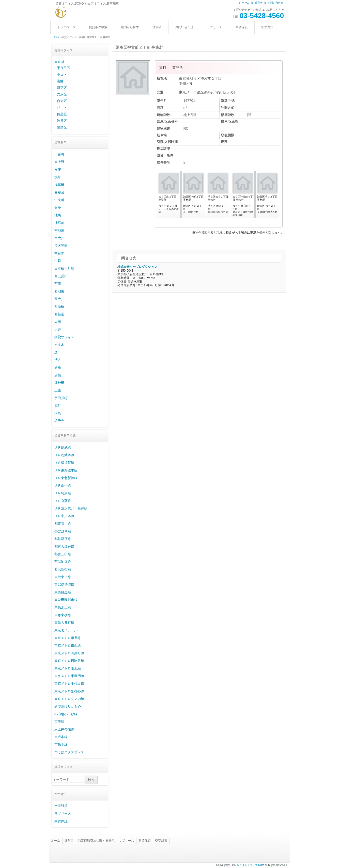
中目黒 (59, 253)
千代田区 (64, 68)
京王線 (59, 722)
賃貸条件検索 (98, 27)
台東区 (62, 101)
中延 (58, 261)
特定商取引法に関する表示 (96, 841)
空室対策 (267, 27)
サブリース (214, 27)
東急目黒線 (63, 592)
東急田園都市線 (66, 600)
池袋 (58, 215)
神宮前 (59, 223)
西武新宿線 (63, 569)
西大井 (59, 299)
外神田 (59, 383)
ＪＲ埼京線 (63, 493)
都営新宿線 (63, 539)
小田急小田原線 (66, 714)
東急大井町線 (64, 623)
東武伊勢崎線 (64, 585)
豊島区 (62, 127)
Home (56, 37)
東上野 (59, 162)
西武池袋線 (63, 562)
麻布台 (59, 192)
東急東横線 (63, 615)
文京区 (62, 94)
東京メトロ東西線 (68, 645)
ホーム (246, 3)
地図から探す (130, 27)
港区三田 (61, 246)
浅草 (58, 177)
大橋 (58, 322)
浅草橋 (59, 185)
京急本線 (61, 744)
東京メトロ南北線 (68, 668)
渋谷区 (62, 121)
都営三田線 (63, 554)
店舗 (58, 375)
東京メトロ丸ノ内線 (69, 699)
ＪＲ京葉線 (63, 501)
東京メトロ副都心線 (69, 691)
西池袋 (59, 291)
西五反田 (61, 276)
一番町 (59, 154)
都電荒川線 (63, 524)
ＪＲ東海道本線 (66, 470)
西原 (58, 284)
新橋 (58, 367)
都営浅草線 (63, 531)
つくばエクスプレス (69, 752)
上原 (58, 390)
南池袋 (59, 230)
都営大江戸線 (64, 546)
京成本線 (61, 737)
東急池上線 (63, 607)
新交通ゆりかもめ (68, 706)
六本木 (59, 345)
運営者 (259, 3)
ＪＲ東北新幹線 (66, 478)
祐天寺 (59, 421)
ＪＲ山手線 (63, 486)
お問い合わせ (275, 3)
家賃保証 (242, 27)
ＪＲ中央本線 (64, 516)
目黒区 (62, 114)
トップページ (66, 27)
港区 (60, 81)
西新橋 (59, 307)
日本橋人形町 (64, 268)
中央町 (59, 200)
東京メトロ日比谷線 (69, 661)
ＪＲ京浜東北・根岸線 (71, 508)
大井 (58, 329)
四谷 (58, 406)
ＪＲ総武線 (63, 447)
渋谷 (58, 360)
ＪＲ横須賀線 (64, 463)
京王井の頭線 (64, 729)
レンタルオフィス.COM (251, 865)
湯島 (58, 413)
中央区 (62, 75)
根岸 (58, 169)
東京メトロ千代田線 (69, 684)
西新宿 (59, 314)
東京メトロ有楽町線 (69, 653)
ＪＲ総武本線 (64, 455)
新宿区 (62, 88)
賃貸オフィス (64, 337)
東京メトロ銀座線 (68, 638)
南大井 (59, 238)
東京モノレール (66, 630)
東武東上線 (63, 577)
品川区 (62, 108)
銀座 (58, 208)
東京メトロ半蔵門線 (69, 676)
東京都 (59, 62)
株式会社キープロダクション (137, 267)
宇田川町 (61, 398)
